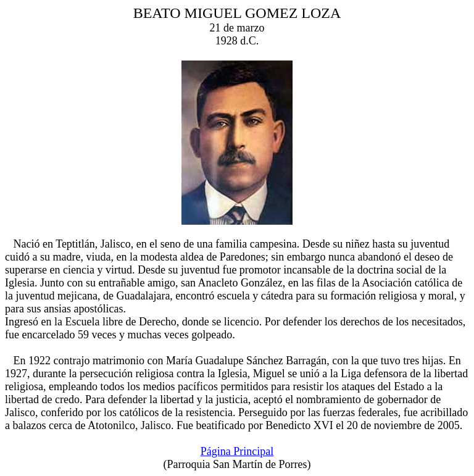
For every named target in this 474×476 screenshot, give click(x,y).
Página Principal (237, 451)
